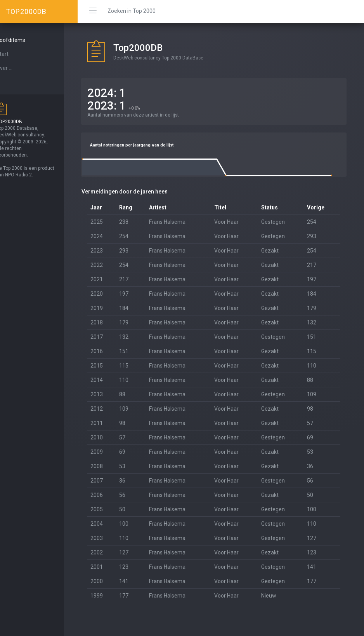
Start (16, 54)
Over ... (18, 68)
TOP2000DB (26, 11)
